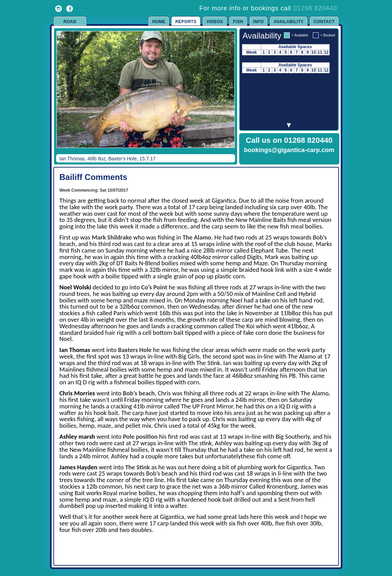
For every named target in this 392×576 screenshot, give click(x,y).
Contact (324, 22)
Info (259, 22)
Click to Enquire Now (289, 159)
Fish (238, 22)
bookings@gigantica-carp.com (289, 150)
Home (159, 22)
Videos (215, 22)
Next (223, 94)
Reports (186, 22)
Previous (62, 94)
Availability (289, 22)
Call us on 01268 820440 (289, 140)
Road (70, 22)
